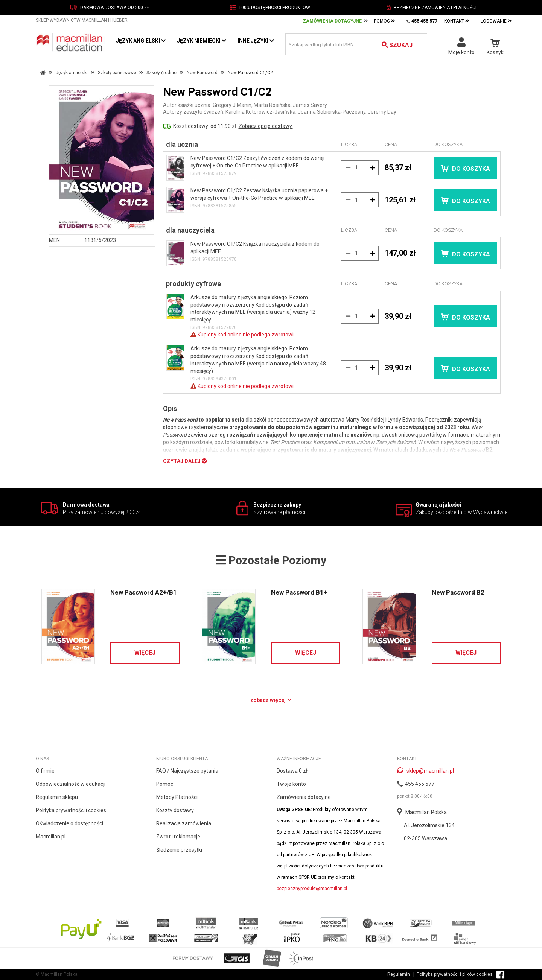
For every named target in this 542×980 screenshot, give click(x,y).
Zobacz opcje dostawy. (266, 126)
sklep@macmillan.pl (430, 771)
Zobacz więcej (271, 700)
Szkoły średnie (161, 73)
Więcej (145, 653)
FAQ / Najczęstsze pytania (187, 771)
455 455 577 (420, 784)
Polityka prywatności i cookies (71, 810)
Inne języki (256, 41)
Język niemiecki (202, 41)
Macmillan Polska (426, 812)
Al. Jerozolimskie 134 (429, 825)
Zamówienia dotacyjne (304, 797)
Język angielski (141, 41)
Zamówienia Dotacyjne (332, 21)
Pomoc (384, 21)
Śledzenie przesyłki (179, 850)
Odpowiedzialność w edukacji (71, 784)
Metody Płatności (177, 797)
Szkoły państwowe (117, 73)
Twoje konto (291, 784)
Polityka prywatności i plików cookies (455, 974)
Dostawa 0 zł (292, 771)
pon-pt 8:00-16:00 (415, 796)
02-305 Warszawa (426, 838)
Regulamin (399, 974)
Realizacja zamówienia (184, 823)
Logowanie (496, 21)
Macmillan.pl (51, 837)
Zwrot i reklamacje (178, 837)
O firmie (45, 771)
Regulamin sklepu (57, 797)
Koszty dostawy (175, 810)
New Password (202, 73)
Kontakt (457, 21)
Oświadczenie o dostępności (69, 823)
